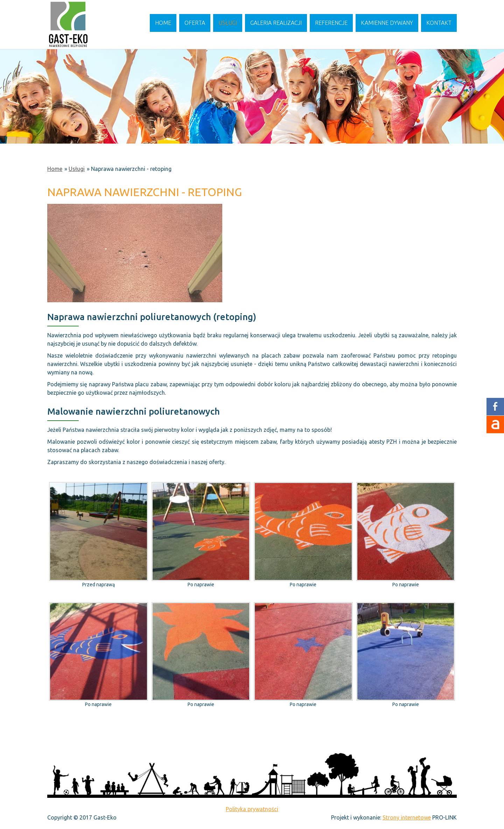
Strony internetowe (407, 817)
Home (163, 23)
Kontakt (439, 23)
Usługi (228, 23)
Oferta (195, 23)
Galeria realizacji (276, 23)
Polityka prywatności (252, 809)
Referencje (331, 23)
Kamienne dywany (387, 23)
